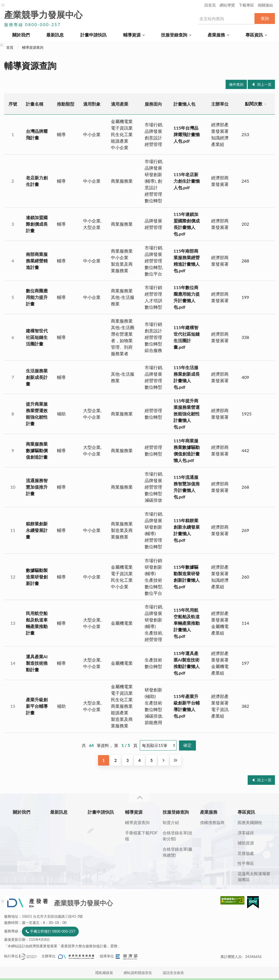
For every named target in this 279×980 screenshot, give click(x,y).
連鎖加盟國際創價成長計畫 (37, 224)
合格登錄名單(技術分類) (178, 836)
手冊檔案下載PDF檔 (141, 836)
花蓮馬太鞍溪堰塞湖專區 (254, 877)
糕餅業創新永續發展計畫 (37, 530)
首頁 (10, 47)
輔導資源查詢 (33, 47)
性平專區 (246, 863)
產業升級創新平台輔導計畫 (37, 706)
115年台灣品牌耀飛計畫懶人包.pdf (187, 134)
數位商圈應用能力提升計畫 (37, 297)
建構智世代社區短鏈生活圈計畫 (37, 337)
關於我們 (21, 35)
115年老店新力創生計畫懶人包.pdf (187, 181)
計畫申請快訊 (93, 35)
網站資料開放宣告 (138, 973)
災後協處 (246, 853)
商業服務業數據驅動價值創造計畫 (37, 450)
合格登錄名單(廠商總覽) (178, 852)
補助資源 (246, 843)
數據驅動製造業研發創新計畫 (37, 577)
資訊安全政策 (173, 973)
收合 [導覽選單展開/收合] (139, 798)
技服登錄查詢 (174, 35)
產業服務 (216, 35)
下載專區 (246, 5)
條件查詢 (236, 84)
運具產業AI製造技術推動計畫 (37, 663)
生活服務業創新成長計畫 (37, 377)
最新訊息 (55, 35)
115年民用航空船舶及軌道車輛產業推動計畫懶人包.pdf (187, 623)
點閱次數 (254, 104)
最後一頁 (175, 760)
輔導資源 (132, 35)
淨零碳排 (246, 833)
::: (3, 4)
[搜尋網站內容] (226, 19)
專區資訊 (254, 35)
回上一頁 (264, 84)
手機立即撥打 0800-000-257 (53, 931)
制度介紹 (171, 822)
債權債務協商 (212, 822)
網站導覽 (227, 5)
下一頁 (163, 760)
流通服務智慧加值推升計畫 (37, 487)
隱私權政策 (104, 973)
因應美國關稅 (250, 822)
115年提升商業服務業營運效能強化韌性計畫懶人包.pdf (187, 414)
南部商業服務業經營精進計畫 (37, 261)
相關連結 (265, 5)
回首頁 (210, 5)
